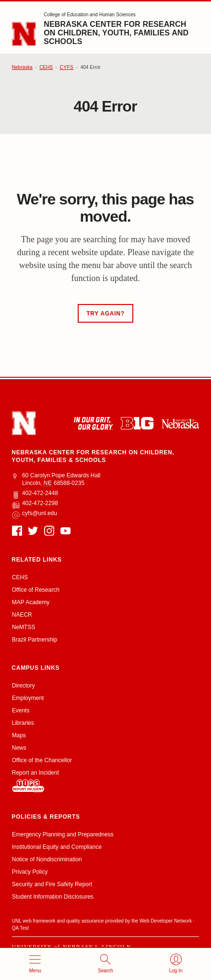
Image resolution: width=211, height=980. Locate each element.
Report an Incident (35, 781)
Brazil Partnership (35, 640)
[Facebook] (17, 531)
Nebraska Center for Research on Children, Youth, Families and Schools (116, 33)
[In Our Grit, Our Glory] (93, 423)
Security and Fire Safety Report (52, 884)
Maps (19, 735)
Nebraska (22, 67)
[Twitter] (33, 531)
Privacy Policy (30, 872)
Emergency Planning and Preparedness (63, 834)
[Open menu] (35, 964)
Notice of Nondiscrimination (47, 859)
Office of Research (36, 590)
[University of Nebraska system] (180, 423)
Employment (28, 698)
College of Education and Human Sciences (90, 15)
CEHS (46, 67)
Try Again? (105, 314)
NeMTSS (24, 627)
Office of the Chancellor (42, 760)
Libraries (23, 723)
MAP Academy (31, 602)
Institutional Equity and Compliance (57, 847)
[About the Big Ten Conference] (137, 423)
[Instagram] (49, 531)
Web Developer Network (166, 921)
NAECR (22, 615)
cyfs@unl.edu (35, 514)
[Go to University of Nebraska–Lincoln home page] (24, 34)
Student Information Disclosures (53, 897)
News (19, 748)
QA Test (20, 928)
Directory (23, 686)
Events (21, 710)
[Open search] (106, 964)
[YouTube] (65, 531)
